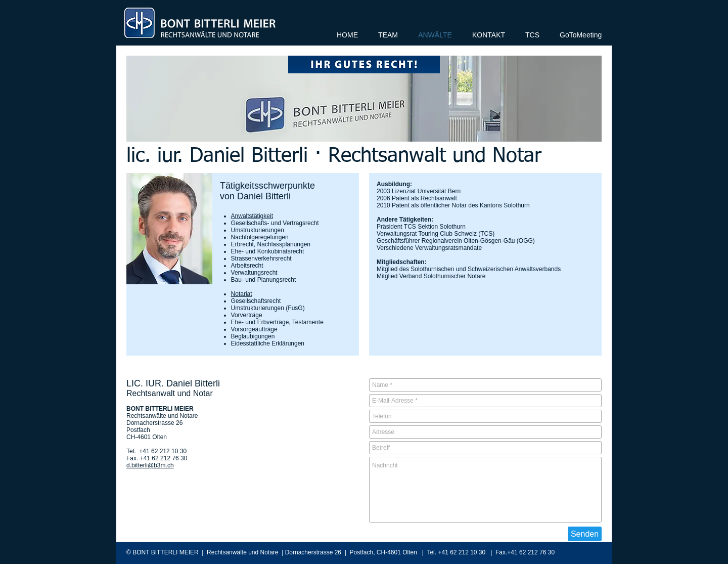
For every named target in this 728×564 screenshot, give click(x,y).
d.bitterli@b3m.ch (150, 465)
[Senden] (585, 534)
